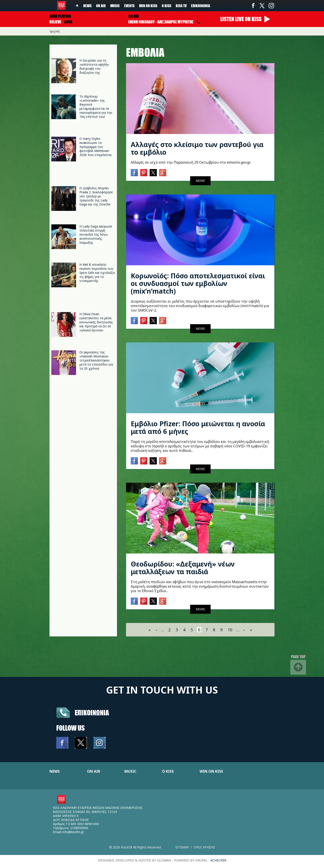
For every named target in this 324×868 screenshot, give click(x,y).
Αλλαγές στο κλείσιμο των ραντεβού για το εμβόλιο (197, 148)
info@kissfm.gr (73, 832)
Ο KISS (168, 771)
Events (129, 6)
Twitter (262, 6)
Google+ (163, 173)
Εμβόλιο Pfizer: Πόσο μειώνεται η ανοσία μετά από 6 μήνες (198, 427)
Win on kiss (148, 6)
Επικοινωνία (200, 6)
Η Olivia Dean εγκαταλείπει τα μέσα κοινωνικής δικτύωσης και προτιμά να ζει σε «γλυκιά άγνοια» (96, 322)
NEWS (55, 771)
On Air (101, 6)
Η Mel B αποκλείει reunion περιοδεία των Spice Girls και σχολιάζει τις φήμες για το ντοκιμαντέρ (97, 273)
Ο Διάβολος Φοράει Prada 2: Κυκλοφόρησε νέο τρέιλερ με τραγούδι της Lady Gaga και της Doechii (96, 196)
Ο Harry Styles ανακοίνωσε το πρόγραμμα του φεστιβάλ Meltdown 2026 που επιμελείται (96, 147)
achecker (218, 860)
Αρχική (55, 31)
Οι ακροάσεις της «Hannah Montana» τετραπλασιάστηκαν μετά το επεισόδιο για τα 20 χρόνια (96, 360)
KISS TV (181, 6)
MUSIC (130, 771)
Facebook (253, 6)
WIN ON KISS (211, 771)
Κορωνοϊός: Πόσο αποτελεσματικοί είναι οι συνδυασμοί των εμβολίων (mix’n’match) (198, 283)
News (87, 6)
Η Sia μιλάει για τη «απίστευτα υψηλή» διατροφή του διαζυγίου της (94, 66)
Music (115, 6)
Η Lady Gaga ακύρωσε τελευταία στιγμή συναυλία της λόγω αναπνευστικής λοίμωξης (96, 234)
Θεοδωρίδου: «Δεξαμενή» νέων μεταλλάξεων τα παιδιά (183, 568)
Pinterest (144, 173)
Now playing (60, 16)
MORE (200, 181)
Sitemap (182, 847)
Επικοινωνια (92, 713)
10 (230, 630)
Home (77, 6)
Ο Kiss (166, 6)
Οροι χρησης (204, 847)
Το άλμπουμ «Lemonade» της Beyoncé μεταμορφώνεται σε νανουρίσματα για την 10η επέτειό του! (96, 106)
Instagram (271, 6)
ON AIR (94, 771)
